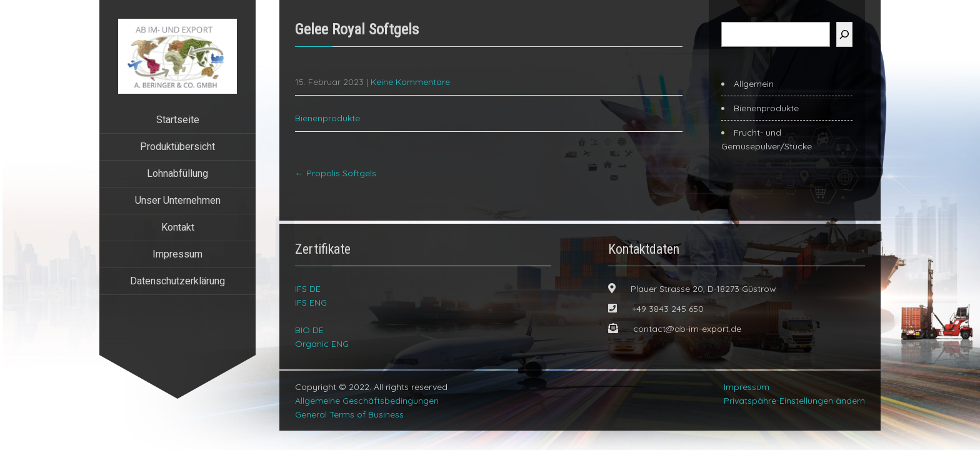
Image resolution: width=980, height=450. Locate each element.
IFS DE (308, 289)
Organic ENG (322, 344)
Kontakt (178, 227)
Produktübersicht (177, 147)
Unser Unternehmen (178, 200)
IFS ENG (311, 302)
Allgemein (754, 84)
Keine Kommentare (410, 82)
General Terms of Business (349, 414)
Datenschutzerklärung (177, 281)
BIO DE (309, 330)
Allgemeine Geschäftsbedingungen (367, 401)
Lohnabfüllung (177, 173)
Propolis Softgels (336, 173)
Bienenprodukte (327, 118)
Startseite (178, 120)
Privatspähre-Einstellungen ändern (794, 401)
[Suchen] (844, 34)
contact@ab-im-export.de (687, 329)
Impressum (177, 254)
